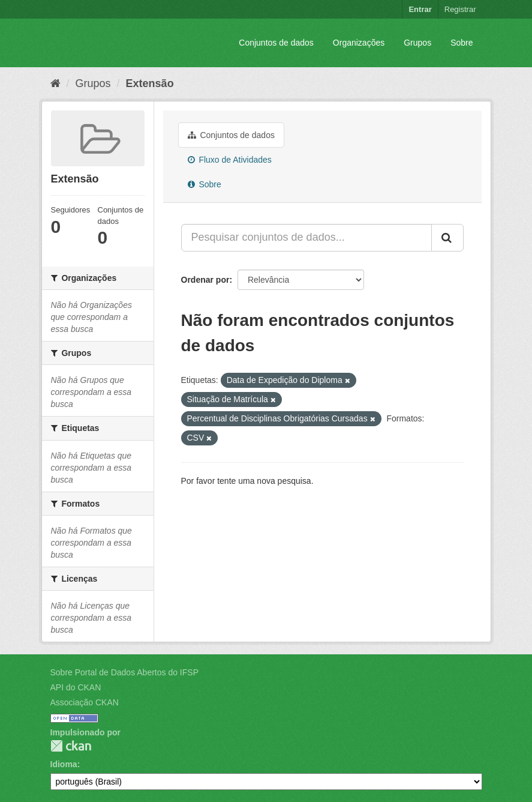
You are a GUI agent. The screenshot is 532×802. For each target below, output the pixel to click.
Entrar (420, 9)
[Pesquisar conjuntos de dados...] (306, 238)
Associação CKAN (85, 702)
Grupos (417, 43)
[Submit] (447, 238)
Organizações (359, 43)
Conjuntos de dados (276, 43)
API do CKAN (76, 687)
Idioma (64, 764)
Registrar (460, 9)
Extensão (150, 83)
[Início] (55, 83)
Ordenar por (205, 280)
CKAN (71, 746)
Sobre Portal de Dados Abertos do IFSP (124, 672)
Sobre (462, 43)
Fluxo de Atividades (230, 160)
